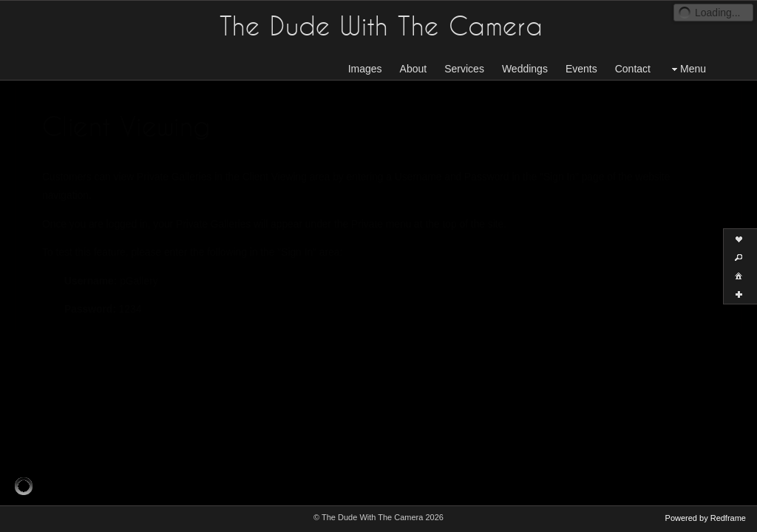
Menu (687, 69)
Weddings (525, 69)
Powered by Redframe (706, 518)
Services (464, 69)
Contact (633, 69)
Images (365, 69)
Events (581, 69)
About (414, 69)
